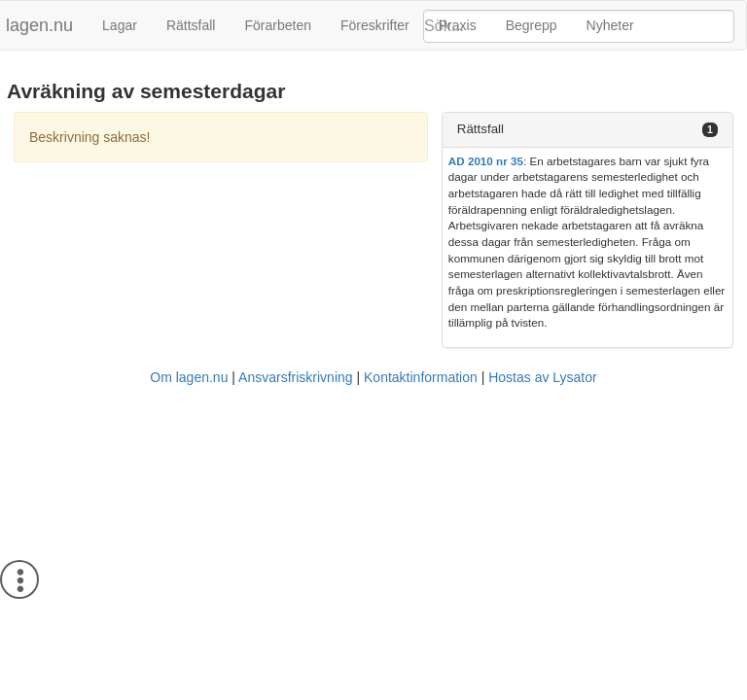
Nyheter (610, 25)
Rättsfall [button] (480, 129)
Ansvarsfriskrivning (295, 377)
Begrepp (532, 25)
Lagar (120, 25)
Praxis (458, 25)
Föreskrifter (375, 25)
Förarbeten (277, 25)
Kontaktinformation (421, 377)
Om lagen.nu (189, 377)
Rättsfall (191, 25)
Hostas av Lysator (543, 377)
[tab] (587, 130)
